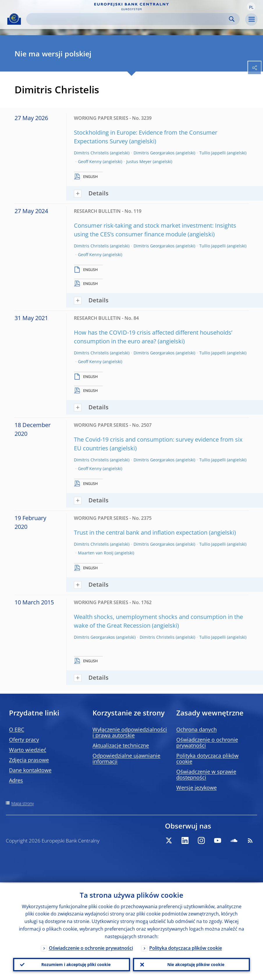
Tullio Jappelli (213, 153)
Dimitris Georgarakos (154, 153)
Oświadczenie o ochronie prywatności (207, 742)
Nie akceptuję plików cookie (196, 964)
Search (232, 19)
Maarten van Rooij (96, 553)
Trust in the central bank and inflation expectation (141, 532)
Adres (16, 780)
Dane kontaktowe (30, 770)
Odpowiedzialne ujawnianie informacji (126, 758)
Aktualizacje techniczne (121, 745)
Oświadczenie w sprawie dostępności (206, 774)
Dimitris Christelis (91, 153)
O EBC (17, 729)
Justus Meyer (139, 161)
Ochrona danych (197, 729)
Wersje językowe (197, 788)
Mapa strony (23, 803)
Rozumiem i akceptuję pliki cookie (76, 964)
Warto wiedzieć (28, 750)
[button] (251, 7)
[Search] (128, 19)
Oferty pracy (24, 740)
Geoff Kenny (90, 161)
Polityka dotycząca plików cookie (207, 758)
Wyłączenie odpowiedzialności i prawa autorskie (130, 732)
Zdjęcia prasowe (29, 760)
